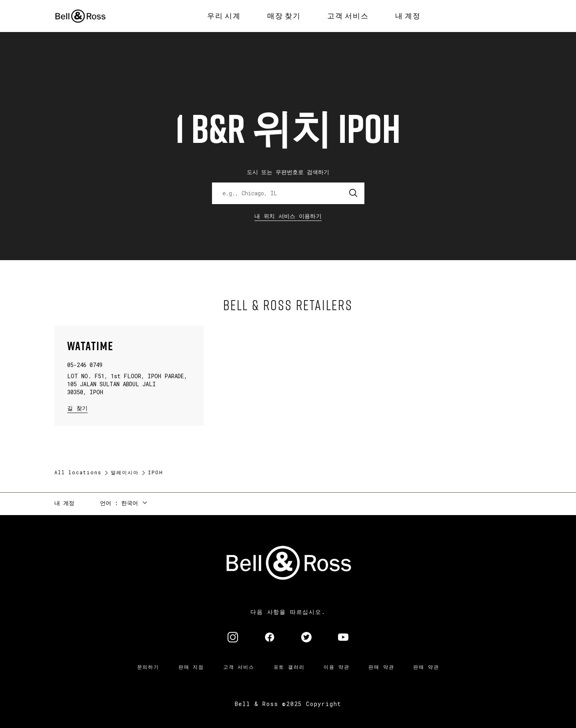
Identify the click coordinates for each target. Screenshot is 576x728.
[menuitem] (224, 16)
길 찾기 (77, 408)
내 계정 (64, 503)
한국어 (130, 503)
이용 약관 (336, 667)
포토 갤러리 (289, 667)
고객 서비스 (239, 667)
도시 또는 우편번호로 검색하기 (288, 172)
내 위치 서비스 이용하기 (288, 216)
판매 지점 (191, 667)
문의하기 (148, 667)
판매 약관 (381, 667)
